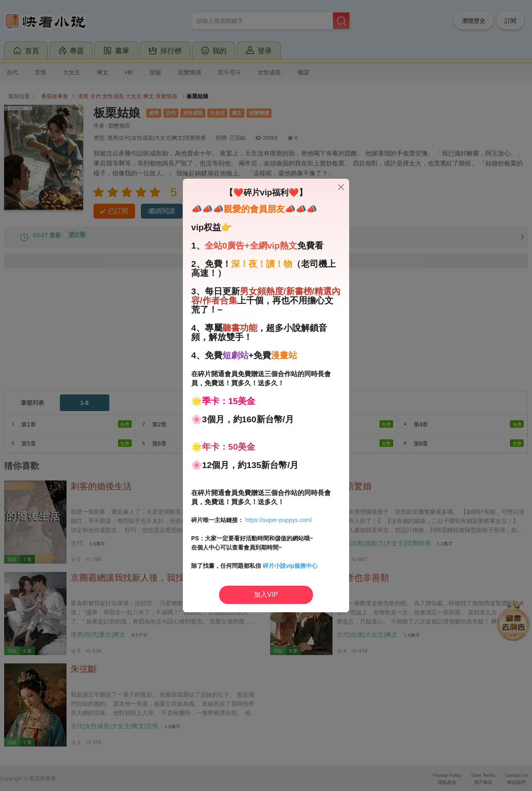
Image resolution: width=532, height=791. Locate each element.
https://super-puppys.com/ (279, 520)
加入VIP (266, 595)
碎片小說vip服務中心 (290, 566)
